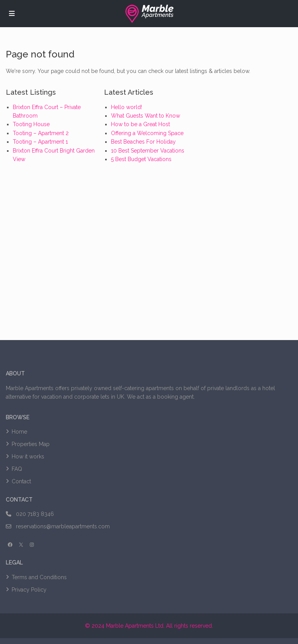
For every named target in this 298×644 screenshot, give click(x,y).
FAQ (17, 469)
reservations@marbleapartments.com (63, 526)
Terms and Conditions (39, 577)
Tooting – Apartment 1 (40, 142)
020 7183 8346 (35, 514)
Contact (21, 481)
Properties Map (31, 444)
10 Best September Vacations (148, 151)
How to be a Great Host (140, 124)
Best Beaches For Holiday (143, 142)
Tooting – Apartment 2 (41, 133)
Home (19, 432)
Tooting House (31, 124)
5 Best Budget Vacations (141, 159)
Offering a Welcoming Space (147, 133)
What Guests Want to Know (146, 116)
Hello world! (126, 107)
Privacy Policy (29, 590)
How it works (28, 457)
